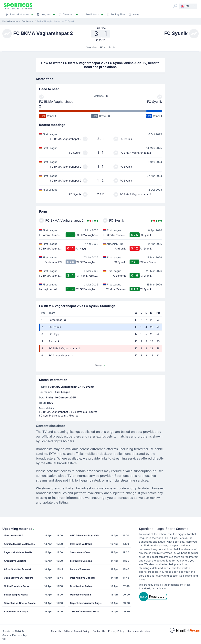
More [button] (100, 365)
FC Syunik (154, 102)
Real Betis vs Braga (81, 544)
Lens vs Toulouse (80, 569)
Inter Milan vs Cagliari (82, 578)
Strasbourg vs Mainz (16, 595)
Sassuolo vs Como (81, 552)
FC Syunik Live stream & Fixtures (59, 416)
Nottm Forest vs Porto (16, 586)
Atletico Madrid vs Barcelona (20, 544)
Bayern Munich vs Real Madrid (21, 552)
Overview (91, 47)
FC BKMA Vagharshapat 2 (57, 104)
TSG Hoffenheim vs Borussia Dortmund (87, 611)
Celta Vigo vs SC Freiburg (19, 578)
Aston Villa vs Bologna (17, 611)
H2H (103, 47)
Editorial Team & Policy (77, 631)
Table (112, 47)
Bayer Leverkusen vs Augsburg (87, 603)
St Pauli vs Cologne (81, 561)
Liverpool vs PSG (14, 535)
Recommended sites (139, 631)
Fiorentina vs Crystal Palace (20, 603)
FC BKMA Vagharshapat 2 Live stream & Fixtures (68, 412)
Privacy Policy (116, 631)
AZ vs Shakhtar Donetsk (18, 569)
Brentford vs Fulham (82, 586)
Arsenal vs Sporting (15, 561)
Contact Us (99, 631)
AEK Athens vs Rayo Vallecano (87, 535)
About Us (56, 631)
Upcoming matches (19, 529)
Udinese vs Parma (80, 595)
